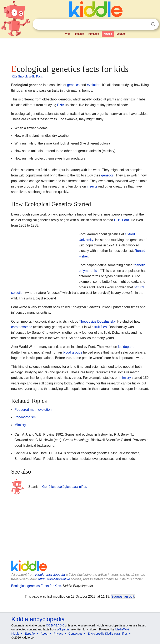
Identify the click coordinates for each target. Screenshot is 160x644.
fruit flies (101, 327)
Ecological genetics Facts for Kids (36, 586)
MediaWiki (122, 629)
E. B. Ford (121, 220)
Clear (144, 24)
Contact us (76, 634)
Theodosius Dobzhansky (97, 321)
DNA (61, 105)
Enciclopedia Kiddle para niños (108, 634)
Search (153, 24)
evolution (94, 85)
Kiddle (16, 634)
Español (121, 34)
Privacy (58, 634)
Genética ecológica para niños (65, 487)
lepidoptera (126, 347)
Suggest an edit (123, 596)
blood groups (73, 352)
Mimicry (20, 425)
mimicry (125, 378)
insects (92, 186)
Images (79, 34)
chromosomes (22, 327)
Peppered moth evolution (33, 410)
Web (68, 34)
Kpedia (108, 34)
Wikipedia (63, 629)
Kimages (94, 34)
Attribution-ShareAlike (54, 579)
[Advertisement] (80, 50)
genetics (73, 85)
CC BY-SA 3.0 (55, 625)
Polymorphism (25, 417)
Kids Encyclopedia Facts (27, 76)
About (44, 634)
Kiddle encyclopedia (50, 575)
